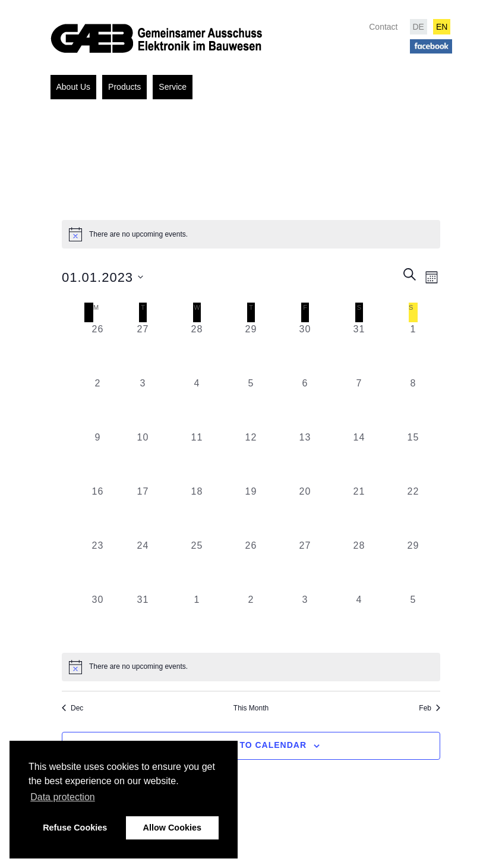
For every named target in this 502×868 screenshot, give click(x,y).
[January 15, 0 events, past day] (413, 457)
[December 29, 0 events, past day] (251, 349)
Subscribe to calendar (244, 745)
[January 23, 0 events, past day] (98, 566)
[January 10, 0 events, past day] (143, 457)
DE (419, 27)
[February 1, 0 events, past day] (197, 620)
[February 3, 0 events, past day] (305, 620)
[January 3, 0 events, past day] (143, 403)
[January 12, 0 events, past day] (251, 457)
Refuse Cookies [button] (75, 828)
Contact (383, 27)
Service (173, 87)
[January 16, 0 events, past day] (98, 512)
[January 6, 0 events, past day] (305, 403)
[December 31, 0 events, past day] (359, 349)
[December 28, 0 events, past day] (197, 349)
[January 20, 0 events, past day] (305, 512)
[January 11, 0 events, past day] (197, 457)
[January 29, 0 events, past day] (413, 566)
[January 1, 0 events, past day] (413, 349)
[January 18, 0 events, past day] (197, 512)
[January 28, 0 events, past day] (359, 566)
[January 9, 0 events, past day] (98, 457)
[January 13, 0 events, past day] (305, 457)
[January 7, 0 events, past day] (359, 403)
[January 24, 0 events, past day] (143, 566)
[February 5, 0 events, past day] (413, 620)
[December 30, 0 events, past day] (305, 349)
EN (442, 27)
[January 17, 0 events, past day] (143, 512)
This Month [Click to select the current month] (251, 708)
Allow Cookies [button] (172, 828)
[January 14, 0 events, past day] (359, 457)
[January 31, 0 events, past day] (143, 620)
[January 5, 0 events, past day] (251, 403)
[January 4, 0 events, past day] (197, 403)
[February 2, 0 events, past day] (251, 620)
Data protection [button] (63, 797)
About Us (74, 87)
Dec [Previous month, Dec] (72, 708)
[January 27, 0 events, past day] (305, 566)
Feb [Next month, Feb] (430, 708)
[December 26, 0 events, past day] (98, 349)
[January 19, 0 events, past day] (251, 512)
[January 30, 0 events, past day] (98, 620)
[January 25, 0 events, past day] (197, 566)
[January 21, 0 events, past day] (359, 512)
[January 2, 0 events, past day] (98, 403)
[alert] (251, 667)
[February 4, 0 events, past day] (359, 620)
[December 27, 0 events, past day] (143, 349)
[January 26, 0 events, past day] (251, 566)
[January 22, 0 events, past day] (413, 512)
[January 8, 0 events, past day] (413, 403)
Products (124, 87)
